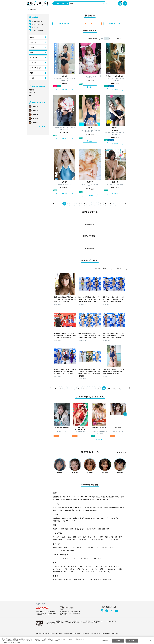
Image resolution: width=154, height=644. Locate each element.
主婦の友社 (115, 497)
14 (109, 388)
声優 (103, 566)
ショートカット (95, 537)
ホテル (88, 558)
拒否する (118, 640)
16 (119, 388)
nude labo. (73, 521)
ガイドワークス (65, 497)
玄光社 (98, 497)
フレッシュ (70, 540)
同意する (132, 640)
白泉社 (80, 499)
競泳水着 (80, 529)
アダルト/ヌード (108, 572)
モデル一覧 (42, 126)
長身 (118, 537)
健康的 (58, 540)
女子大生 (114, 566)
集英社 (108, 497)
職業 (32, 73)
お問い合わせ (106, 634)
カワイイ (107, 548)
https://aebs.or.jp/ (51, 624)
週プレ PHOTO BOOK (60, 507)
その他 (32, 78)
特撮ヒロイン (60, 572)
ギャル (115, 540)
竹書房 (63, 499)
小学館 (122, 497)
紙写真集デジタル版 (59, 518)
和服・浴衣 (104, 529)
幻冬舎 (103, 497)
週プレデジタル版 (38, 24)
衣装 (32, 53)
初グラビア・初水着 (73, 580)
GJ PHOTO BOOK (86, 507)
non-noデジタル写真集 (115, 507)
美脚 (108, 537)
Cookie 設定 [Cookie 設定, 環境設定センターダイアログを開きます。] (104, 640)
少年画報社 (57, 499)
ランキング (32, 93)
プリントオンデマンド (113, 518)
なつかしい (94, 548)
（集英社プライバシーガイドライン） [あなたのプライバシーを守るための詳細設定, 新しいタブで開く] (12, 642)
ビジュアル (34, 58)
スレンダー (60, 537)
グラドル (59, 566)
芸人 (85, 572)
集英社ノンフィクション (76, 510)
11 (115, 204)
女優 (83, 566)
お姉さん (70, 548)
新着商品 (31, 90)
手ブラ (58, 580)
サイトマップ (115, 634)
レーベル (33, 42)
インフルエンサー (113, 569)
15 (114, 388)
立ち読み (65, 89)
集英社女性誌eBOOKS (60, 510)
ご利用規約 (38, 634)
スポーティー (84, 540)
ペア (57, 558)
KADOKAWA (75, 497)
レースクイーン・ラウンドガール (67, 569)
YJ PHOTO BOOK (73, 507)
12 (99, 388)
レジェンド (74, 572)
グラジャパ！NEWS (38, 30)
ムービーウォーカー (102, 499)
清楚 (57, 550)
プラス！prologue (73, 518)
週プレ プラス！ (37, 27)
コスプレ (59, 529)
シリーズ (33, 47)
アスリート (96, 572)
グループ (77, 558)
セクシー (120, 548)
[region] (77, 640)
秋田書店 (56, 497)
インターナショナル (100, 540)
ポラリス (65, 521)
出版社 (32, 37)
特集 (30, 96)
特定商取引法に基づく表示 (72, 634)
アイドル (72, 566)
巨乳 (72, 537)
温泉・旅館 (100, 558)
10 (110, 204)
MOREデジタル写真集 (99, 507)
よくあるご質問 (95, 634)
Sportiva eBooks (91, 510)
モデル (93, 566)
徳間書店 (69, 499)
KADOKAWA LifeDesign (87, 497)
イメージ (33, 63)
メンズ (88, 580)
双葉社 (92, 499)
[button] (125, 414)
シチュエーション (36, 68)
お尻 (82, 537)
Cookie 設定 (85, 634)
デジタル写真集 (37, 21)
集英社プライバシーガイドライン (53, 634)
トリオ (66, 558)
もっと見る (121, 452)
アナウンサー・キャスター (93, 569)
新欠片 (75, 499)
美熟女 (81, 548)
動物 (98, 580)
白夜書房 (86, 499)
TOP (28, 10)
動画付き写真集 (85, 518)
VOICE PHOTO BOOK (98, 518)
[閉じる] (151, 640)
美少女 (58, 548)
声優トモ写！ (57, 521)
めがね (91, 529)
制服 (70, 529)
